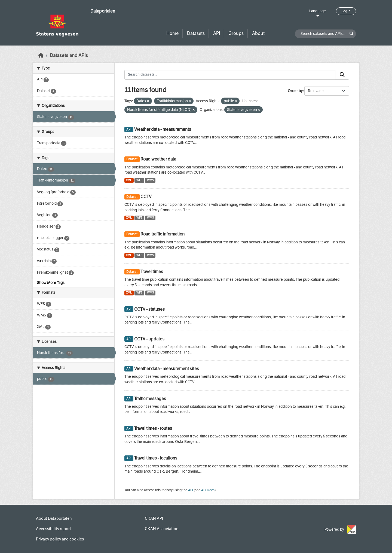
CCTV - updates (149, 339)
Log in (346, 11)
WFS (139, 180)
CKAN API (154, 518)
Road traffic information (163, 234)
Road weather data (158, 159)
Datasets (196, 33)
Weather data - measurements (163, 129)
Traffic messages (150, 399)
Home (172, 33)
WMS (150, 180)
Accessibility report (53, 529)
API (217, 33)
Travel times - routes (153, 428)
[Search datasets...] (230, 75)
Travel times (152, 272)
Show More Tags (51, 283)
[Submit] (342, 75)
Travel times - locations (156, 458)
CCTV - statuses (149, 309)
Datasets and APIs (69, 55)
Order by (295, 91)
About (258, 33)
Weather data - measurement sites (167, 369)
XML (129, 180)
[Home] (41, 55)
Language (318, 11)
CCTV (146, 197)
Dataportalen (103, 11)
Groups (236, 33)
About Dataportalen (54, 518)
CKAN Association (162, 529)
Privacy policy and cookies (60, 539)
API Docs (208, 490)
